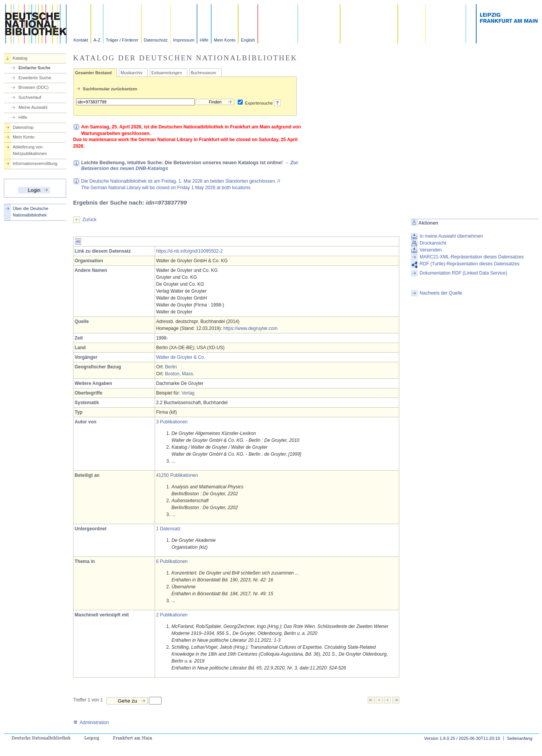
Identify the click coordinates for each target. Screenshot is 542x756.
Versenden (431, 250)
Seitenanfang (520, 738)
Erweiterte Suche (35, 78)
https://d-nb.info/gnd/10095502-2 (189, 251)
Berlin (171, 367)
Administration (91, 723)
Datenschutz (156, 40)
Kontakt (81, 40)
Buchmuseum (203, 73)
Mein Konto (225, 40)
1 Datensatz (168, 529)
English (248, 40)
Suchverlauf (30, 97)
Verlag (188, 393)
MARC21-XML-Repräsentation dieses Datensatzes (472, 257)
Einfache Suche (34, 68)
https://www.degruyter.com (250, 328)
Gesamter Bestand (93, 73)
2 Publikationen (172, 615)
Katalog (20, 58)
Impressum (184, 40)
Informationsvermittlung (35, 163)
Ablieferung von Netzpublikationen (30, 150)
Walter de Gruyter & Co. (181, 357)
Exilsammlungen (166, 73)
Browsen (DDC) (33, 87)
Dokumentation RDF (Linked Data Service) (463, 273)
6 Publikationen (172, 561)
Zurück (89, 220)
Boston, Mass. (180, 374)
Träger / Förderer (122, 40)
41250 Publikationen (177, 475)
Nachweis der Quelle (441, 293)
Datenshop (23, 127)
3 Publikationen (172, 422)
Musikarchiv (131, 73)
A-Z (97, 40)
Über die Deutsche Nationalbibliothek (31, 212)
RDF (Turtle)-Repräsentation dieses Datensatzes (470, 264)
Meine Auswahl (33, 107)
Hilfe (204, 40)
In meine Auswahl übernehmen (451, 236)
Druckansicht (433, 243)
